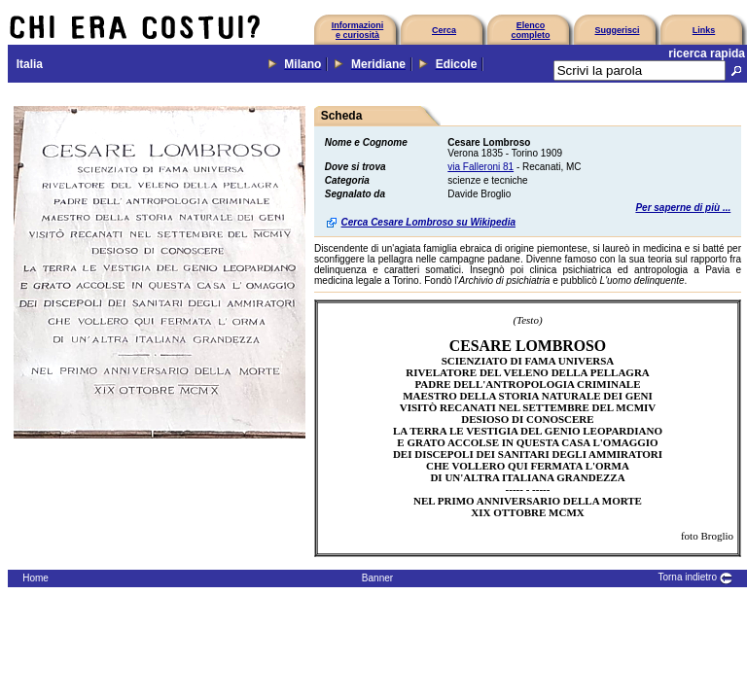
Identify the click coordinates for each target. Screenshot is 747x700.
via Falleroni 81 (480, 167)
